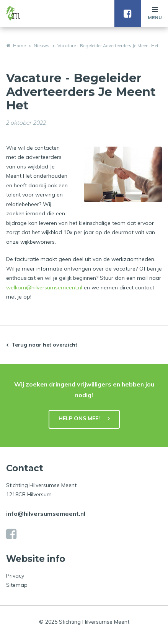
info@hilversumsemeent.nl (46, 514)
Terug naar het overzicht (44, 345)
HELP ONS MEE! (79, 418)
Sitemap (17, 585)
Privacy (15, 576)
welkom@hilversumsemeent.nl (44, 287)
